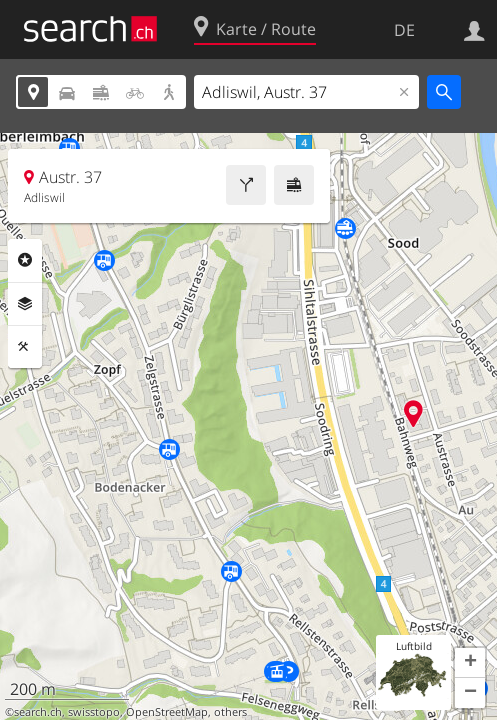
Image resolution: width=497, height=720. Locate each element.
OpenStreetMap (167, 712)
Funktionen (25, 347)
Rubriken (25, 260)
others (230, 712)
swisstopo (94, 712)
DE (404, 30)
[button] (470, 663)
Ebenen (25, 304)
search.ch (38, 712)
